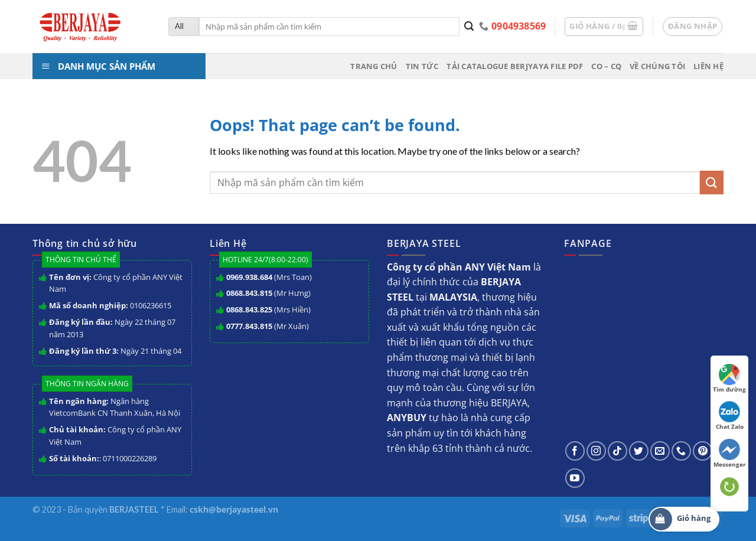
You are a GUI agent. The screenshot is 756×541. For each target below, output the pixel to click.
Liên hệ (708, 66)
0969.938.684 (249, 277)
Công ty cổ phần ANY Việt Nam (116, 283)
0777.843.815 (249, 326)
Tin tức (422, 66)
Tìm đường (729, 379)
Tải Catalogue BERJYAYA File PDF (515, 66)
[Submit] (469, 27)
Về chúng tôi (657, 66)
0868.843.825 (249, 309)
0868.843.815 (249, 293)
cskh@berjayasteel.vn (234, 509)
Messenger (730, 454)
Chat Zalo (730, 416)
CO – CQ (606, 66)
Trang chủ (374, 66)
